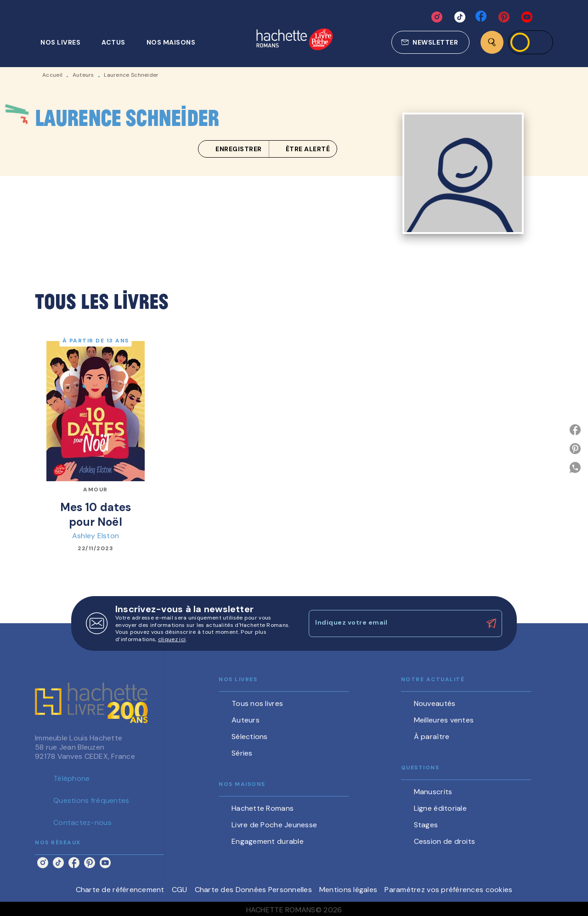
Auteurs (83, 75)
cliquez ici (172, 640)
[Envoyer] (491, 624)
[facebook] (482, 17)
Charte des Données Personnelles (253, 890)
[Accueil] (294, 40)
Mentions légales (348, 890)
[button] (430, 42)
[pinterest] (504, 17)
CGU (180, 890)
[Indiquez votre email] (394, 623)
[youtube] (527, 17)
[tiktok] (460, 17)
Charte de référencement (120, 890)
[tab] (65, 42)
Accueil (52, 75)
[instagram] (437, 17)
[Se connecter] (531, 42)
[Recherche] (492, 42)
